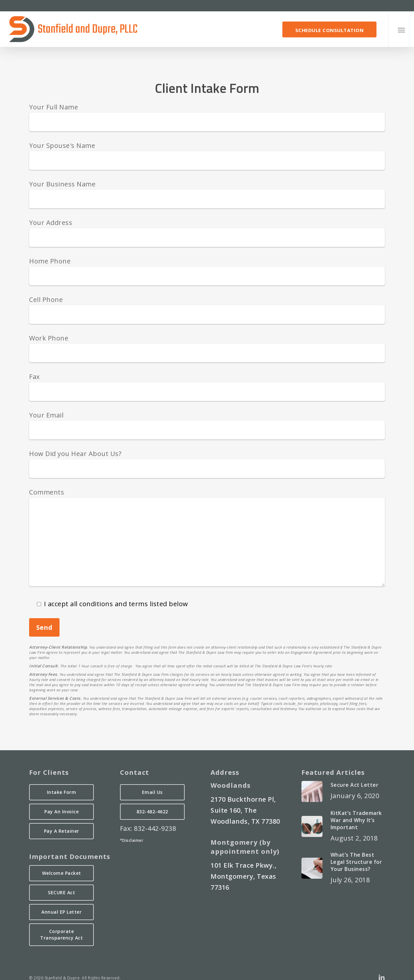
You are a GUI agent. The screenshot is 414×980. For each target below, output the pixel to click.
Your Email (46, 415)
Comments (47, 492)
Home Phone (50, 261)
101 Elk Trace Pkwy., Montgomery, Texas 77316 (243, 876)
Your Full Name (54, 107)
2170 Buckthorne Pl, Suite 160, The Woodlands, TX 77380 (245, 810)
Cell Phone (46, 300)
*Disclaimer (132, 840)
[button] (401, 30)
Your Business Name (62, 184)
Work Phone (49, 338)
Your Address (51, 223)
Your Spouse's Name (62, 145)
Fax (34, 377)
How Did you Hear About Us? (75, 454)
